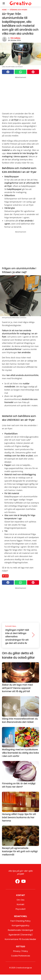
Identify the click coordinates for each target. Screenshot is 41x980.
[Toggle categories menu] (4, 3)
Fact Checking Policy (20, 921)
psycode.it (21, 909)
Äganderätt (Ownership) (21, 935)
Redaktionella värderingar (21, 930)
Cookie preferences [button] (21, 956)
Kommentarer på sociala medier (20, 939)
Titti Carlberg (15, 38)
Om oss (20, 900)
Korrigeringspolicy (21, 925)
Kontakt (21, 904)
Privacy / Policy (21, 951)
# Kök (5, 576)
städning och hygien (18, 10)
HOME (4, 10)
